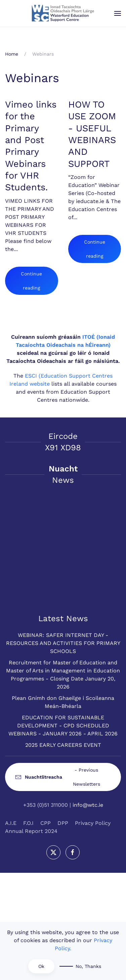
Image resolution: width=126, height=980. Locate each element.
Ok (41, 966)
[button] (118, 13)
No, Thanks (88, 966)
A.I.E (11, 823)
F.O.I (28, 823)
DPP (63, 823)
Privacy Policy (93, 823)
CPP (46, 823)
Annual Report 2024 (31, 831)
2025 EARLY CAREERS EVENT (63, 745)
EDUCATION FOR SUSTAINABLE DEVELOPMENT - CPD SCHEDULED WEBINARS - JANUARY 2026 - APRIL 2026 (63, 726)
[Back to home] (63, 13)
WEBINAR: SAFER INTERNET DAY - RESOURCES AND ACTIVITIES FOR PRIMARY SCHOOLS (63, 643)
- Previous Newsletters (58, 777)
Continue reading (31, 281)
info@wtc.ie (88, 805)
